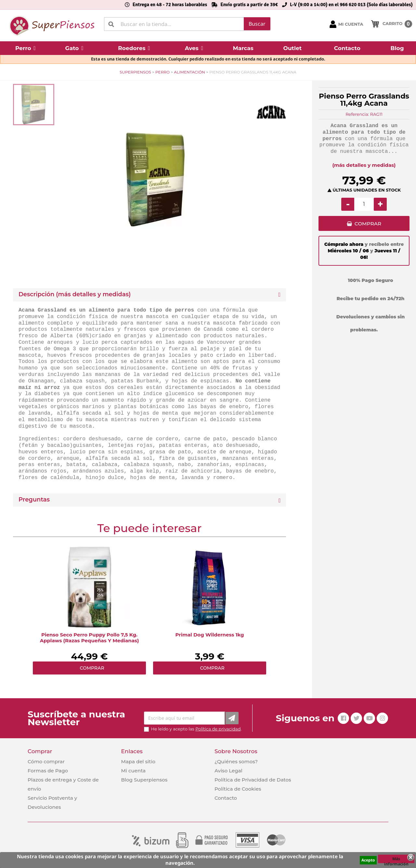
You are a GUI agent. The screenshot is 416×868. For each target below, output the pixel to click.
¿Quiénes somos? (236, 761)
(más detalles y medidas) (364, 165)
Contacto (226, 798)
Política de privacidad (218, 729)
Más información (396, 860)
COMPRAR (368, 224)
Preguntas (34, 500)
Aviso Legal (228, 771)
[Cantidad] (364, 204)
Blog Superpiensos (144, 780)
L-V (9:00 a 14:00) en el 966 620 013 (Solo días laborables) (351, 5)
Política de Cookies (238, 789)
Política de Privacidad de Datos (253, 780)
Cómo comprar (46, 761)
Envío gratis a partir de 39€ (249, 5)
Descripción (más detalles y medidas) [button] (75, 294)
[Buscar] (187, 24)
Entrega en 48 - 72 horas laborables (170, 5)
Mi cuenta (133, 771)
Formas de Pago (48, 771)
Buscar (257, 24)
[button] (26, 48)
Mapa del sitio (138, 761)
